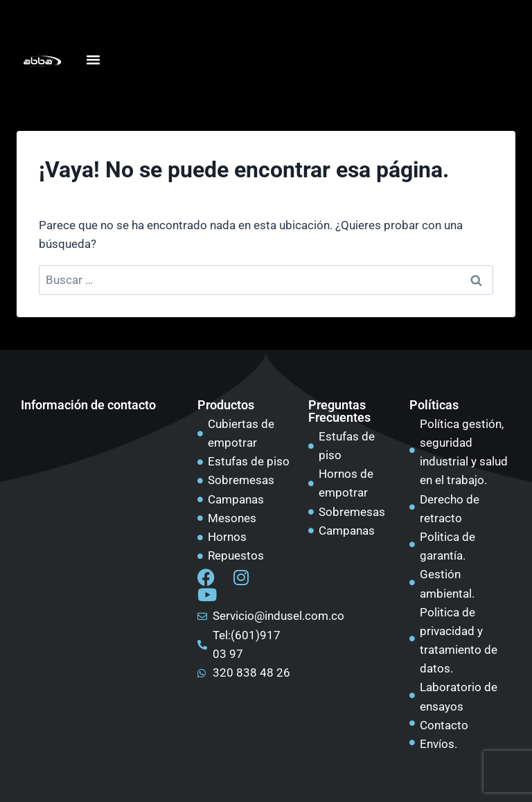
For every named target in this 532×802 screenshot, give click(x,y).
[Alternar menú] (93, 60)
